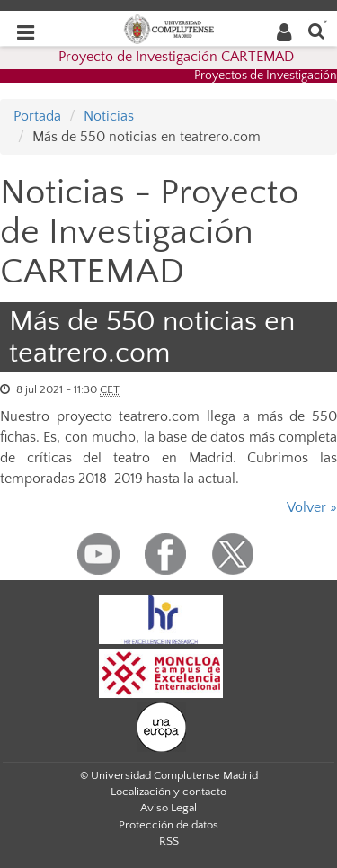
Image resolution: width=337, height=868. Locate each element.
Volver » (312, 507)
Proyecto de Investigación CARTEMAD (176, 57)
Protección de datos (168, 825)
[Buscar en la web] (316, 30)
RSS (169, 841)
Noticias (109, 116)
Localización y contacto (168, 792)
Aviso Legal (168, 808)
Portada (37, 116)
